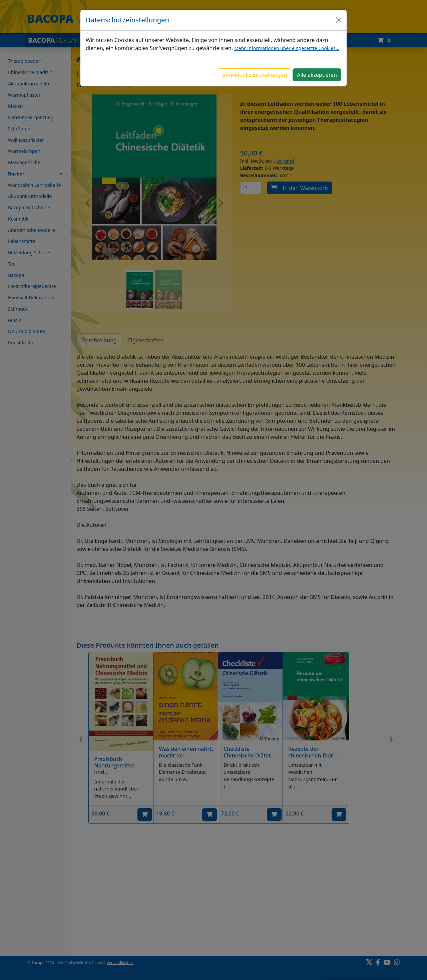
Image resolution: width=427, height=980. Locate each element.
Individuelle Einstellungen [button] (255, 75)
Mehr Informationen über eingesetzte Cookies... (287, 48)
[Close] (339, 20)
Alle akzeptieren (317, 75)
